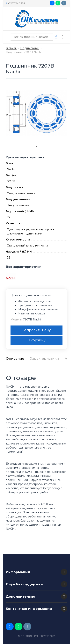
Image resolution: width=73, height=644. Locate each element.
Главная (11, 48)
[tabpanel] (36, 113)
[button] (64, 572)
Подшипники (30, 48)
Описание (15, 358)
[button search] (56, 37)
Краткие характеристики (25, 157)
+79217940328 (15, 3)
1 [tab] (37, 147)
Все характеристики (24, 267)
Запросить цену (37, 330)
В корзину (36, 340)
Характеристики (44, 358)
